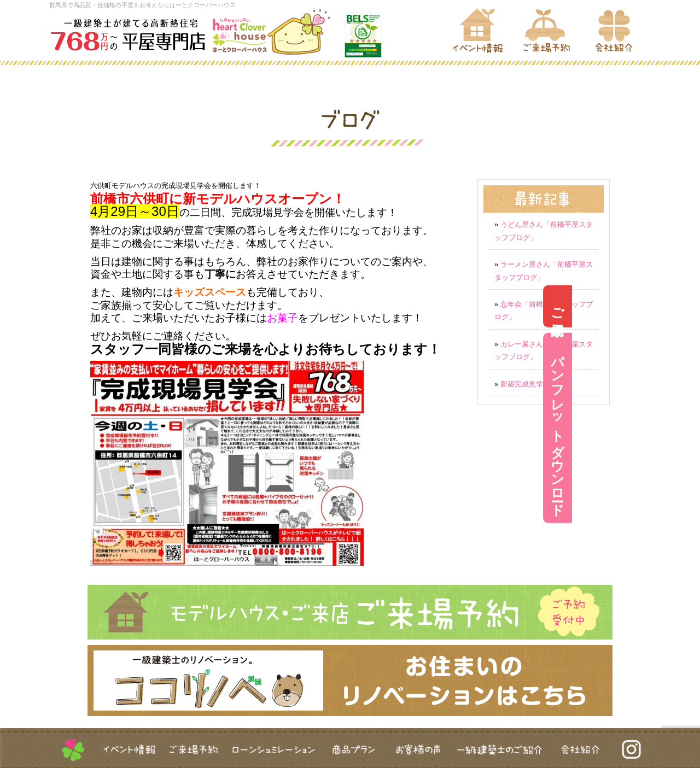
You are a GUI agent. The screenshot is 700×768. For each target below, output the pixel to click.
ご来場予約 (686, 306)
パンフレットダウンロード (686, 428)
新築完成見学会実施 (532, 384)
